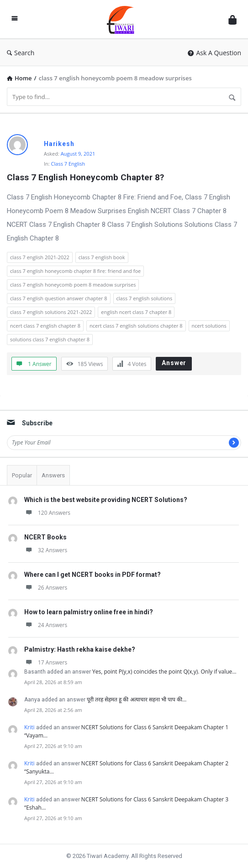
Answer (174, 363)
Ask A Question (214, 53)
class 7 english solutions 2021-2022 (51, 312)
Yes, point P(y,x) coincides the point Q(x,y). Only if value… (164, 672)
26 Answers (46, 588)
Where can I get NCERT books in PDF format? (92, 575)
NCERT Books (45, 537)
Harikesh (59, 144)
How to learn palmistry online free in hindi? (89, 612)
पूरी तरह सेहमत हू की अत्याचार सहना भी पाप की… (137, 699)
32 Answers (46, 550)
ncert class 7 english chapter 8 (45, 326)
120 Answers (47, 513)
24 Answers (46, 625)
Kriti (29, 727)
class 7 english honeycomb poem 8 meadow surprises (73, 285)
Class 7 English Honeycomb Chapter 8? (85, 177)
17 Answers (46, 662)
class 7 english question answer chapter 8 (59, 298)
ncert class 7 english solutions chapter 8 (136, 326)
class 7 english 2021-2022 (40, 257)
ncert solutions (209, 326)
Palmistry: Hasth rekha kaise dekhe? (80, 649)
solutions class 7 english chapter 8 (50, 339)
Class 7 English (68, 164)
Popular (22, 475)
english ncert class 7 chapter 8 (136, 312)
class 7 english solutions (145, 298)
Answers (53, 475)
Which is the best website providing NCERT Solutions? (106, 500)
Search (21, 53)
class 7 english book (102, 257)
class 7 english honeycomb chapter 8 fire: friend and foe (75, 271)
